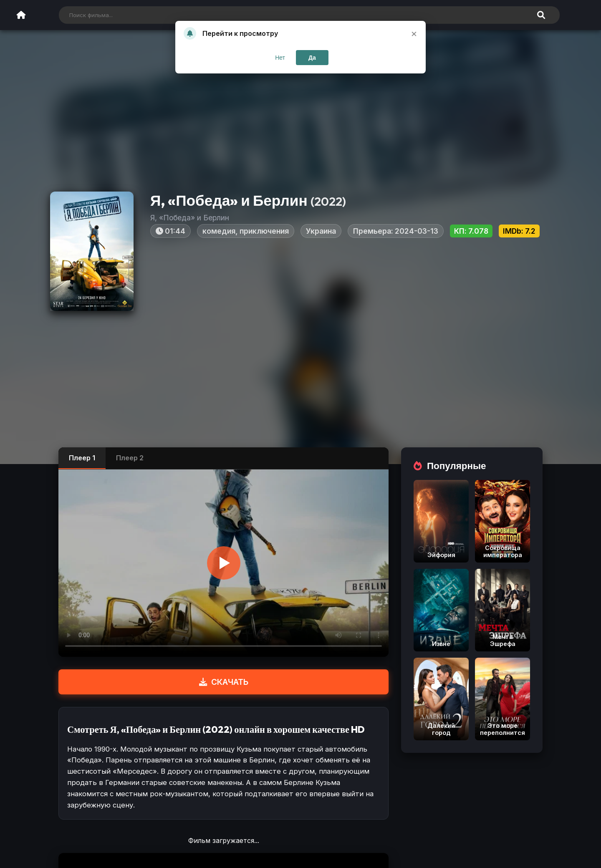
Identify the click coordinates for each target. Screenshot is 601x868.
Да (312, 58)
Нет (280, 58)
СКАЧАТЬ (224, 682)
